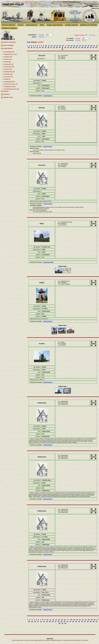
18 (69, 46)
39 (57, 48)
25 (89, 46)
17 (66, 46)
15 (60, 46)
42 (65, 48)
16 (63, 46)
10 (46, 46)
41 (63, 48)
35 (46, 48)
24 (86, 46)
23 (83, 46)
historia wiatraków (10, 42)
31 (34, 48)
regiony (6, 91)
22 (80, 46)
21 (77, 46)
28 (97, 46)
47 (80, 48)
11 (49, 46)
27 (94, 46)
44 (71, 48)
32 (37, 48)
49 (85, 48)
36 (49, 48)
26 (92, 46)
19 (72, 46)
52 (94, 48)
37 (51, 48)
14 (57, 46)
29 (29, 48)
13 (55, 46)
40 (60, 48)
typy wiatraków (8, 45)
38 (54, 48)
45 (74, 48)
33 (40, 48)
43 (68, 48)
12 (52, 46)
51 (91, 48)
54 (63, 49)
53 (96, 48)
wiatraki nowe (8, 97)
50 (88, 48)
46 (77, 48)
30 (32, 48)
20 (75, 46)
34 (43, 48)
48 (82, 48)
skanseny (7, 94)
